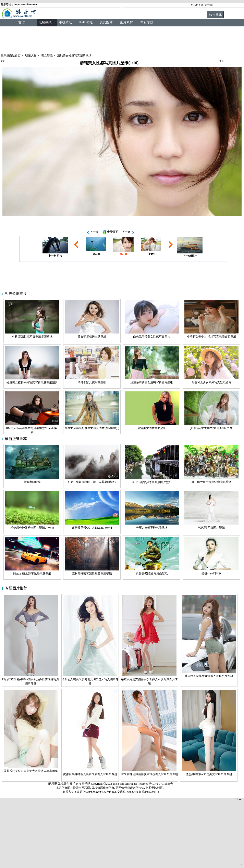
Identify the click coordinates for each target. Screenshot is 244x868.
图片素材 (126, 22)
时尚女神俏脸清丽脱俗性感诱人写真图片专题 (149, 774)
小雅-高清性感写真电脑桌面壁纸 (32, 337)
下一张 (126, 232)
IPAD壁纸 (86, 22)
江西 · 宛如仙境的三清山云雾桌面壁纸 (92, 482)
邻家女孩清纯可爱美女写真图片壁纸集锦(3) (92, 428)
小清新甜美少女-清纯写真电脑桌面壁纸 (212, 337)
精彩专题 (147, 22)
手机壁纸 (65, 22)
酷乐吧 (86, 784)
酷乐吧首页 (197, 5)
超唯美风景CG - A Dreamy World (92, 528)
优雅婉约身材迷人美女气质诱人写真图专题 (90, 774)
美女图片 (106, 22)
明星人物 (31, 56)
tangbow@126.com (100, 792)
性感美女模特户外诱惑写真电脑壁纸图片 (32, 383)
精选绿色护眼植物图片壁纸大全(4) (32, 528)
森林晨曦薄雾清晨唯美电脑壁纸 (92, 574)
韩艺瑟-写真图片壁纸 (212, 528)
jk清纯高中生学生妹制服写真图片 (212, 428)
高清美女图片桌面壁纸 (152, 428)
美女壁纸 (47, 56)
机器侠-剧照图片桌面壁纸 (152, 573)
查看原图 (113, 232)
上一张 (94, 232)
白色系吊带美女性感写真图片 (152, 337)
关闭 (3, 61)
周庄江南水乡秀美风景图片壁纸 (152, 482)
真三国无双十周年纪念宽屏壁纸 (211, 482)
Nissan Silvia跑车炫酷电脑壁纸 (32, 574)
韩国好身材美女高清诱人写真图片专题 (209, 676)
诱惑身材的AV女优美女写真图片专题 (209, 774)
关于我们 (209, 5)
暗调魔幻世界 (32, 482)
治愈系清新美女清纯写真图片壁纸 (152, 382)
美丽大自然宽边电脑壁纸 (152, 528)
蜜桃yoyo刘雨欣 (211, 573)
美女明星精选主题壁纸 (92, 337)
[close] (239, 799)
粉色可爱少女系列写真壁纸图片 (211, 382)
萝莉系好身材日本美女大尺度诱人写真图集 (31, 771)
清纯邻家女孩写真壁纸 (92, 382)
